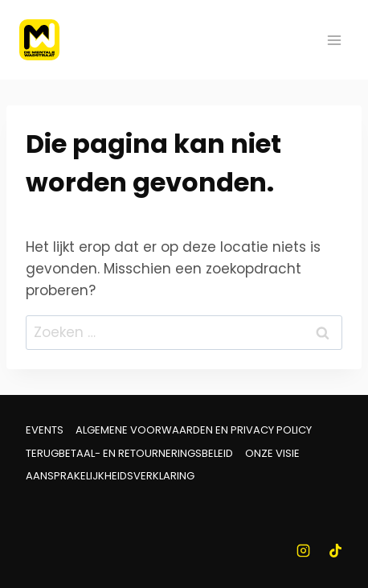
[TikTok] (335, 550)
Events (45, 430)
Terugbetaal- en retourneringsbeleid (129, 453)
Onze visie (272, 453)
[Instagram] (304, 550)
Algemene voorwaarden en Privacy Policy (194, 430)
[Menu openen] (334, 40)
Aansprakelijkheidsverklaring (110, 476)
